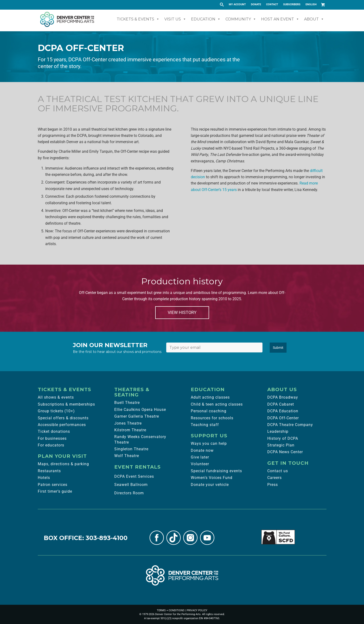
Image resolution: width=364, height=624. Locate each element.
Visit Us (175, 19)
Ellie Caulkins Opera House (140, 410)
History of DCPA (283, 438)
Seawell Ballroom (131, 485)
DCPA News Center (285, 452)
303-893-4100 (107, 538)
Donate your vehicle (210, 485)
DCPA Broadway (283, 397)
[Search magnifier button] (222, 5)
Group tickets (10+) (56, 411)
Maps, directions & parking (63, 464)
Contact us (278, 471)
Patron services (53, 485)
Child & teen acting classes (217, 404)
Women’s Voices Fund (212, 478)
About (314, 19)
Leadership (278, 431)
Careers (275, 478)
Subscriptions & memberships (66, 404)
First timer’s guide (55, 491)
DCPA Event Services (134, 476)
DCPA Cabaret (281, 404)
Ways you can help (209, 443)
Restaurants (49, 471)
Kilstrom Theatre (130, 430)
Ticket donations (54, 431)
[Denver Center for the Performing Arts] (182, 575)
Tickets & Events (138, 19)
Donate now (202, 450)
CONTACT (272, 4)
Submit (278, 348)
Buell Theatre (127, 403)
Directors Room (129, 493)
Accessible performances (62, 425)
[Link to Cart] (323, 5)
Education (206, 19)
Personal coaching (209, 411)
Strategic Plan (281, 445)
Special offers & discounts (63, 418)
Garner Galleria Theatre (137, 416)
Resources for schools (212, 418)
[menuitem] (237, 5)
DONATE (256, 4)
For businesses (52, 438)
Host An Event (280, 19)
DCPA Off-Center (283, 418)
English (311, 4)
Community (241, 19)
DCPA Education (283, 411)
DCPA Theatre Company (290, 425)
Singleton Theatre (131, 449)
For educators (51, 445)
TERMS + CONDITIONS (171, 610)
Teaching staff (205, 425)
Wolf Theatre (127, 456)
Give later (200, 457)
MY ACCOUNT (237, 4)
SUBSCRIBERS (292, 4)
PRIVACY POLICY (197, 610)
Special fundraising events (216, 471)
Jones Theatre (128, 423)
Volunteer (200, 464)
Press (273, 485)
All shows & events (56, 397)
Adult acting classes (210, 397)
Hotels (44, 478)
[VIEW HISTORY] (182, 313)
